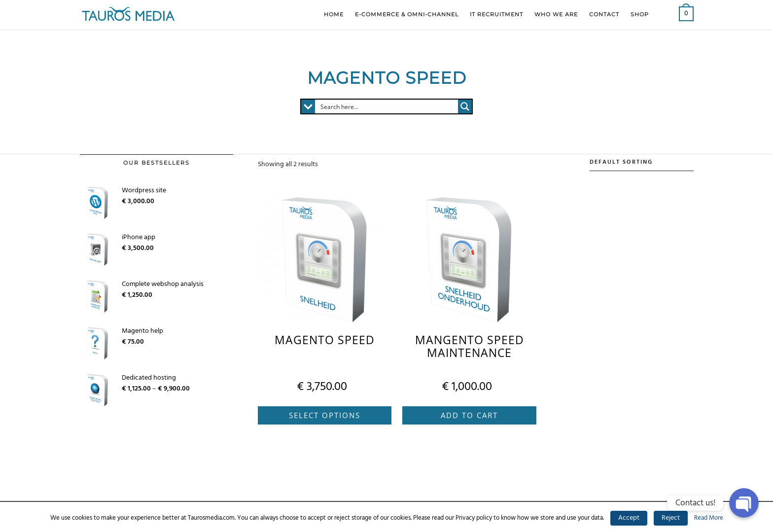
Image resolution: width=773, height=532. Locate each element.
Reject (671, 518)
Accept (629, 518)
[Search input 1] (387, 106)
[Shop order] (642, 163)
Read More (709, 518)
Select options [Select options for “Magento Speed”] (325, 415)
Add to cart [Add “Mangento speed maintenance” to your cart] (469, 415)
